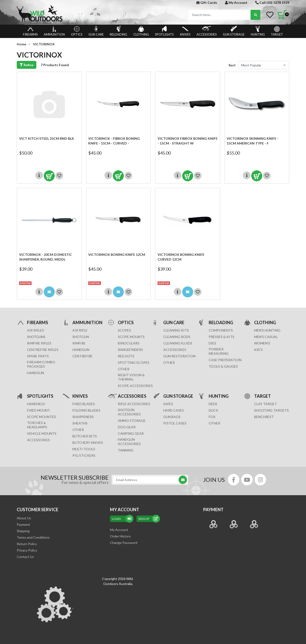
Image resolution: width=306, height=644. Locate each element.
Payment (23, 524)
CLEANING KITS (176, 330)
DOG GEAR (127, 427)
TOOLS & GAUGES (223, 366)
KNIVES (185, 31)
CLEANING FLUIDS (178, 343)
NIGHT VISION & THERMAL (131, 377)
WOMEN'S (262, 343)
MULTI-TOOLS (84, 449)
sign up (148, 519)
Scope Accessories (135, 386)
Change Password (124, 543)
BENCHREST (264, 417)
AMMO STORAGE (132, 421)
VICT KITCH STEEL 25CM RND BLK (47, 138)
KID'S (258, 350)
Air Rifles (36, 330)
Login (122, 519)
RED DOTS (126, 356)
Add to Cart (49, 176)
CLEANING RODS (177, 337)
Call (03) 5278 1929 (272, 3)
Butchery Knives (88, 443)
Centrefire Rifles (43, 350)
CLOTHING (141, 31)
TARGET (277, 31)
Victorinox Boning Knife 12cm (117, 255)
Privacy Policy (27, 550)
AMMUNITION (54, 31)
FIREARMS (30, 31)
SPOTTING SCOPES (134, 362)
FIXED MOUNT (38, 410)
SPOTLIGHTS (164, 31)
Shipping (23, 531)
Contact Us (25, 557)
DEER (213, 404)
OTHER (124, 369)
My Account (236, 3)
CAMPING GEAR (131, 433)
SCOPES (124, 330)
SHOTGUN (81, 337)
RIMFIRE (79, 343)
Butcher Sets (85, 436)
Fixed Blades (84, 404)
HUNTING (258, 31)
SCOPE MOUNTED (42, 417)
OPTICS (77, 31)
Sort (232, 65)
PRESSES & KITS (221, 337)
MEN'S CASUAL (266, 337)
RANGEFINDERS (130, 350)
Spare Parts (38, 356)
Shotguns (36, 337)
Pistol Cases (175, 423)
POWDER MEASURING (219, 351)
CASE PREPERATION (225, 360)
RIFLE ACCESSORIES (134, 404)
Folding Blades (86, 410)
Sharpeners (83, 417)
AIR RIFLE (80, 330)
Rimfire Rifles (39, 343)
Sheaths (80, 423)
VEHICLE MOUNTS (42, 433)
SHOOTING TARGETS (271, 410)
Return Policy (27, 544)
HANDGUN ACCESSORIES (129, 442)
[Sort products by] (264, 65)
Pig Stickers (84, 455)
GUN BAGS (172, 417)
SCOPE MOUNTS (131, 337)
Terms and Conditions (33, 537)
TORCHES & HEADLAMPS (37, 425)
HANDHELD (36, 404)
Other (78, 430)
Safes (168, 404)
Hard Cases (174, 410)
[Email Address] (148, 480)
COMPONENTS (221, 330)
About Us (24, 518)
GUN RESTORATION (179, 356)
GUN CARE (96, 31)
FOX (212, 417)
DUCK (213, 410)
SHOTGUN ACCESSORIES (129, 412)
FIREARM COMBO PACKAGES (41, 364)
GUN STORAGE (234, 31)
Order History (120, 536)
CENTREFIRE (82, 356)
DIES (212, 343)
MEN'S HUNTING (267, 330)
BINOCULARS (129, 343)
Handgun (36, 373)
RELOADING (118, 31)
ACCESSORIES (207, 31)
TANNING (126, 450)
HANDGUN (81, 350)
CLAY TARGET (265, 404)
